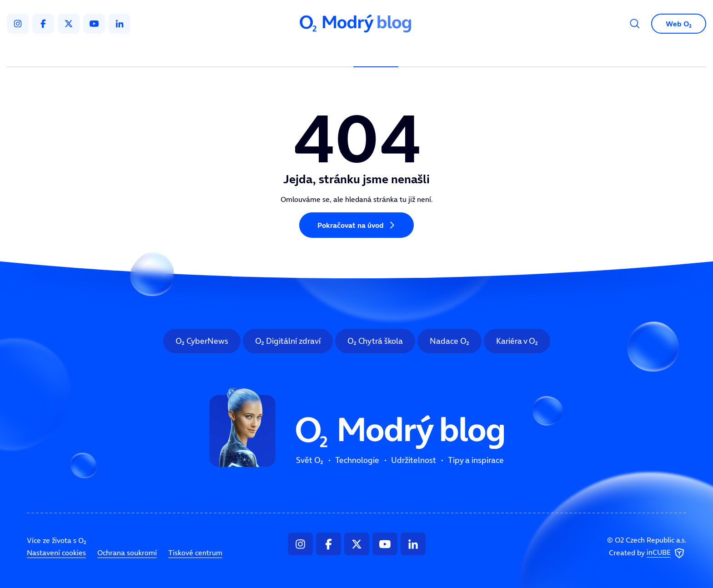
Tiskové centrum (195, 553)
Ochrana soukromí (127, 553)
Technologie (309, 53)
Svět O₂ (250, 53)
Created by (648, 553)
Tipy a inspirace (449, 53)
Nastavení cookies (56, 553)
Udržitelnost (376, 53)
